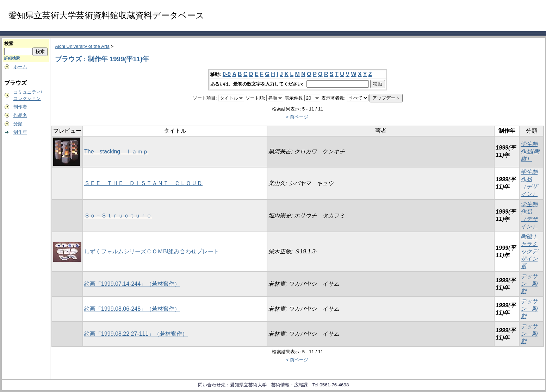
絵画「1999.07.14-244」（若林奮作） (132, 284)
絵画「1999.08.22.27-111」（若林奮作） (136, 334)
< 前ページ (297, 117)
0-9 (227, 74)
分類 (18, 124)
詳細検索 (12, 58)
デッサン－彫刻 (529, 284)
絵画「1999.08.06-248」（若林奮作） (132, 309)
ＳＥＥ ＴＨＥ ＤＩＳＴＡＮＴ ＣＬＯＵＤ (143, 183)
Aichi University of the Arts (82, 46)
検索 (9, 43)
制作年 (20, 132)
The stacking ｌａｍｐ (116, 151)
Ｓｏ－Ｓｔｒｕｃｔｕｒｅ (118, 216)
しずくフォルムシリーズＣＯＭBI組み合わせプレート (152, 251)
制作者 (20, 107)
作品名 (20, 115)
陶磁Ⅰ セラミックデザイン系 (529, 251)
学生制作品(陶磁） (530, 151)
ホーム (20, 67)
